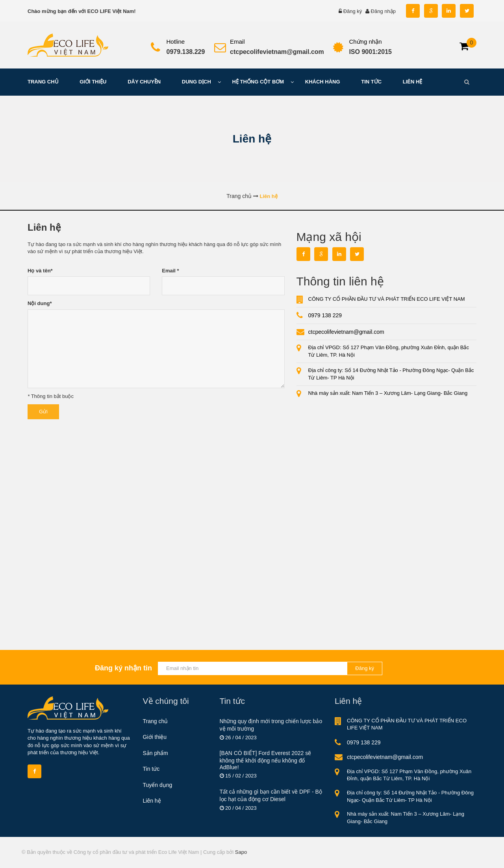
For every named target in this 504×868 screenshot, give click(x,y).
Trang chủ (156, 721)
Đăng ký (353, 11)
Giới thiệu (155, 737)
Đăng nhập (383, 11)
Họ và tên (40, 271)
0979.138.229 (186, 52)
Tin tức (151, 769)
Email (170, 271)
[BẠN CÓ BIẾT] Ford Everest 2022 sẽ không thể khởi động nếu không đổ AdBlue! (266, 760)
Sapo (241, 852)
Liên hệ (152, 801)
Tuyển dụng (158, 785)
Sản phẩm (156, 753)
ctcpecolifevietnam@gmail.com (277, 52)
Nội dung (40, 303)
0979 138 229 (325, 315)
